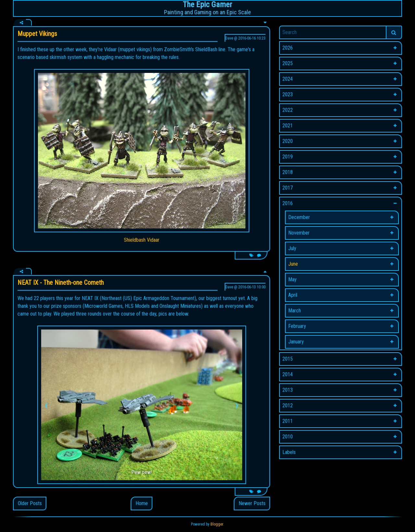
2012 (288, 405)
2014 (288, 374)
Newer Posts (252, 503)
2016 (288, 203)
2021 (288, 126)
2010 (288, 437)
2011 (288, 421)
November (299, 233)
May (292, 279)
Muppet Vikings (37, 34)
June (293, 264)
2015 (288, 359)
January (296, 342)
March (295, 311)
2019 (288, 157)
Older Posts (30, 503)
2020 (288, 141)
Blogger (217, 524)
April (293, 295)
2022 (288, 110)
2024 (288, 79)
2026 (288, 48)
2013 (288, 390)
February (297, 326)
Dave (229, 38)
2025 (288, 63)
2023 (288, 94)
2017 (288, 188)
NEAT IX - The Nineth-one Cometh (61, 283)
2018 (288, 172)
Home (142, 503)
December (299, 217)
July (292, 248)
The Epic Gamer (207, 5)
